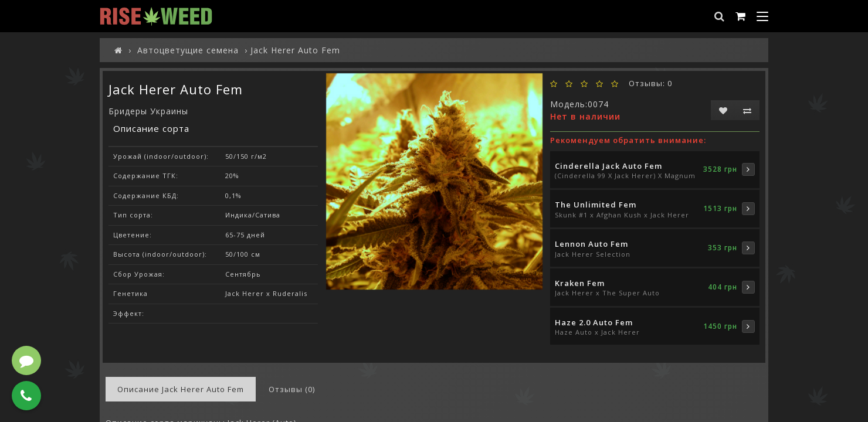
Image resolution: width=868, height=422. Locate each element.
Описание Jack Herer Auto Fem (181, 389)
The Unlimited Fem (596, 205)
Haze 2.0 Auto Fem (594, 322)
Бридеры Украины (148, 111)
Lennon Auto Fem (591, 244)
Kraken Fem (580, 283)
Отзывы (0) (292, 389)
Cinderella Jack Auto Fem (608, 166)
